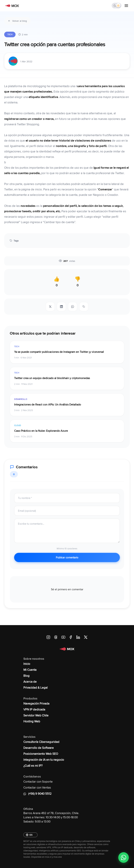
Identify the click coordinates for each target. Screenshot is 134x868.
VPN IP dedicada (34, 709)
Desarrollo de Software (39, 748)
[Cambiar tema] (117, 6)
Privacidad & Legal (36, 688)
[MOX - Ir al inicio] (12, 6)
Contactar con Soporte (38, 782)
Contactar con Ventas (37, 787)
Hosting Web (32, 721)
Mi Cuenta (30, 670)
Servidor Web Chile (36, 715)
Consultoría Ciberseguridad (41, 742)
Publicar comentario (67, 557)
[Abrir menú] (126, 6)
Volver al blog (17, 21)
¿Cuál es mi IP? (33, 766)
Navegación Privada (36, 703)
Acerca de (30, 682)
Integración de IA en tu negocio (44, 760)
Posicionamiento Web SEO (41, 754)
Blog (26, 676)
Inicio (27, 664)
